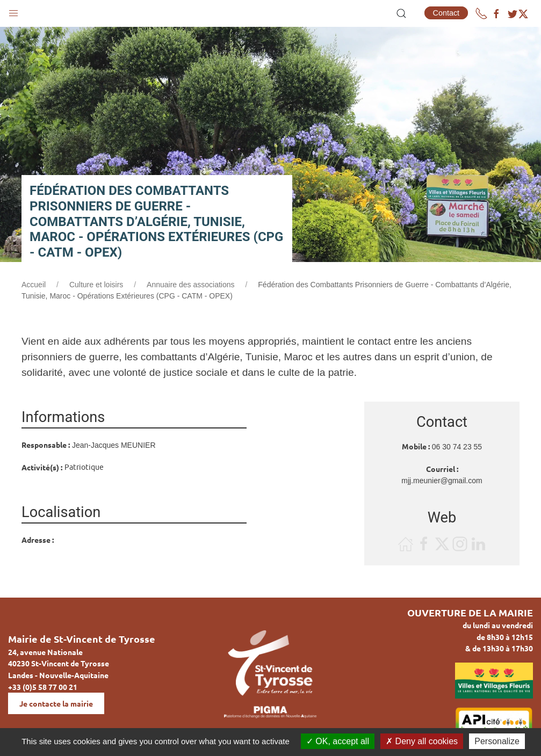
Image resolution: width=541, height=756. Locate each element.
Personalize (497, 741)
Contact (446, 13)
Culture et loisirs (96, 285)
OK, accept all (338, 741)
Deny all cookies (422, 741)
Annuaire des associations (190, 285)
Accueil (34, 285)
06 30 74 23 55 (457, 447)
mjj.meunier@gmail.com (442, 481)
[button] (13, 11)
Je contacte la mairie (56, 703)
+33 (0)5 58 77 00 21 (43, 687)
